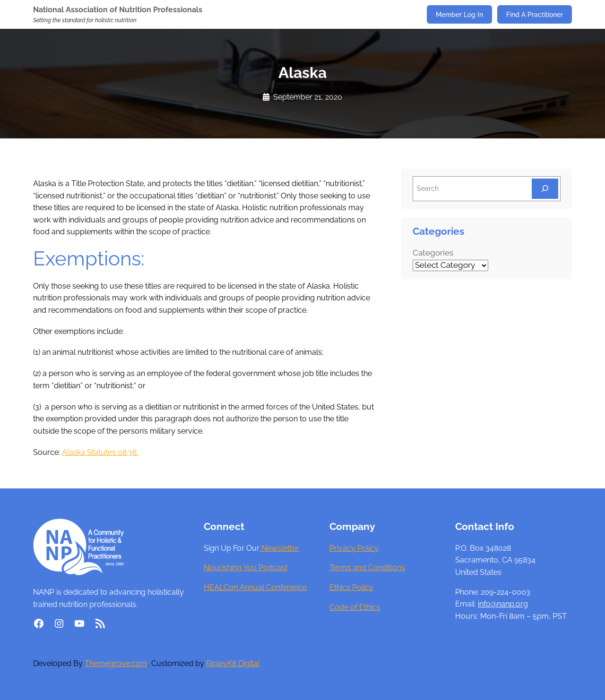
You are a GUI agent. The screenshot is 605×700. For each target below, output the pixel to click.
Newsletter (279, 548)
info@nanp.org (503, 604)
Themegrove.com (116, 663)
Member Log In (459, 14)
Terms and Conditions (367, 568)
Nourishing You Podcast (246, 568)
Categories (433, 253)
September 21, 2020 (308, 97)
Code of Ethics (355, 607)
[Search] (545, 189)
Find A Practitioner (535, 14)
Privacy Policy (354, 548)
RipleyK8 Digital (233, 663)
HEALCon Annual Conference (255, 587)
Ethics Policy (351, 587)
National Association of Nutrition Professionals (118, 10)
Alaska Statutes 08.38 (100, 452)
